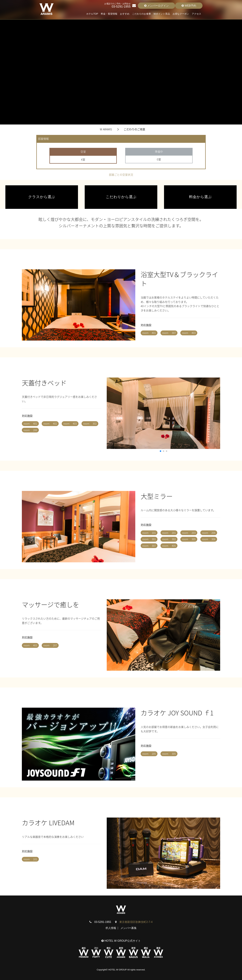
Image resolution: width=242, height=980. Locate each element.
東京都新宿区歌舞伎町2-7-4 (136, 922)
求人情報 (111, 928)
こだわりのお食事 (142, 14)
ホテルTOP (92, 14)
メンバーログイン (156, 6)
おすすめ (125, 14)
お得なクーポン (181, 14)
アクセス (196, 14)
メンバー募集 (129, 928)
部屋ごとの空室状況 (121, 175)
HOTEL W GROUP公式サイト (121, 941)
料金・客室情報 (109, 14)
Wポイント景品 (162, 14)
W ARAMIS (106, 129)
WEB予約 (189, 6)
